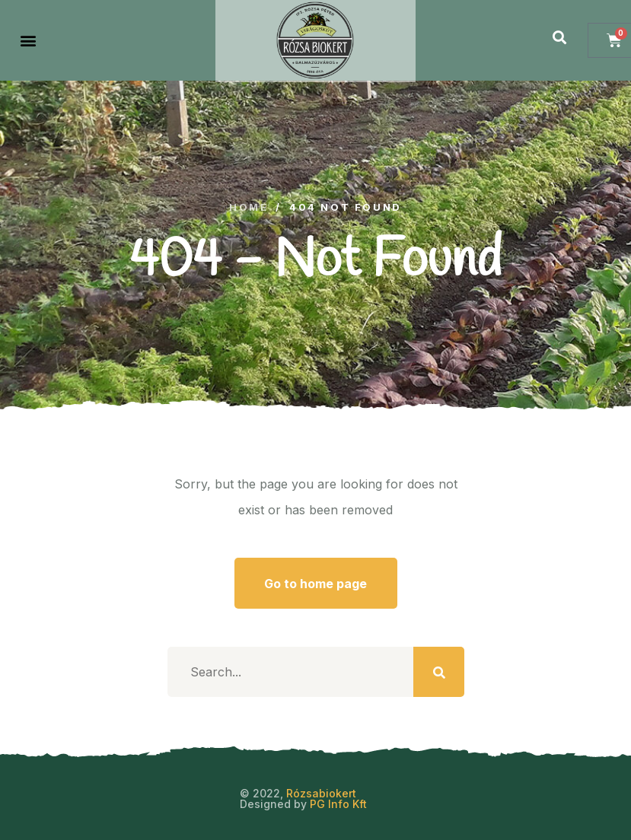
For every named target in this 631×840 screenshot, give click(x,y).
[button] (28, 41)
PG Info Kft (338, 804)
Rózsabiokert (321, 793)
